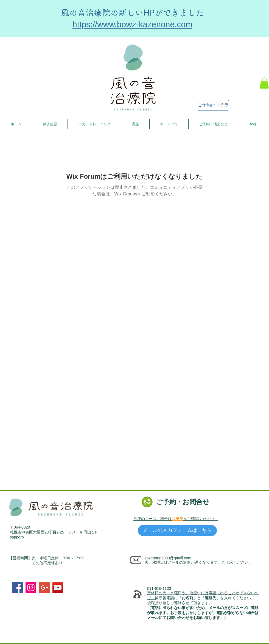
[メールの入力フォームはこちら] (177, 530)
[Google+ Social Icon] (44, 588)
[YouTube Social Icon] (58, 588)
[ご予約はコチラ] (213, 105)
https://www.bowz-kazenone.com (132, 24)
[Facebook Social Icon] (17, 588)
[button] (264, 83)
